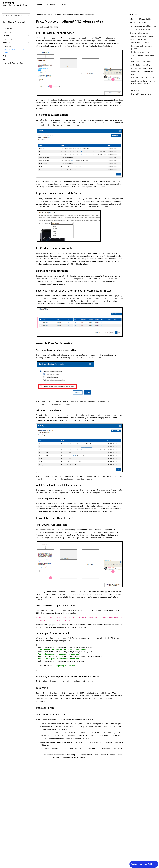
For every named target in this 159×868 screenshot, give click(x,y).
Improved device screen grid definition (143, 26)
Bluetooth (133, 87)
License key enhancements (139, 33)
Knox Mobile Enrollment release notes (78, 15)
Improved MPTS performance (141, 94)
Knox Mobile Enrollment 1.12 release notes (17, 51)
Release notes (8, 46)
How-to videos (8, 32)
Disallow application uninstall (141, 61)
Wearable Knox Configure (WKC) (140, 43)
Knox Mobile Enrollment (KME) (140, 65)
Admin (39, 4)
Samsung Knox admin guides (13, 16)
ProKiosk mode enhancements (140, 30)
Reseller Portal (134, 91)
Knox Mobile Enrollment (52, 15)
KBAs (5, 60)
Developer (51, 4)
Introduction (7, 29)
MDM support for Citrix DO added (142, 78)
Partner (64, 4)
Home (38, 15)
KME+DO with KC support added (140, 19)
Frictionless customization (138, 23)
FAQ (4, 56)
